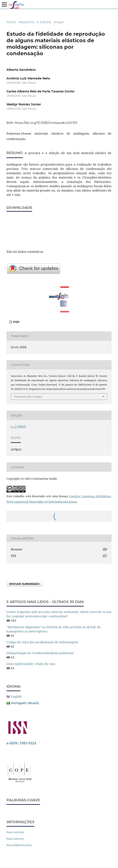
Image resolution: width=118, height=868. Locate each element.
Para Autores (15, 839)
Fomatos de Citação (28, 397)
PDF (16, 322)
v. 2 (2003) (44, 22)
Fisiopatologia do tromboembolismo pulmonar (40, 653)
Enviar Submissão (24, 584)
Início (11, 22)
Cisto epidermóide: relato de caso (31, 664)
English (16, 696)
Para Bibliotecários (19, 845)
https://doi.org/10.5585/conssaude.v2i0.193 (46, 123)
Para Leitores (15, 832)
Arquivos (26, 22)
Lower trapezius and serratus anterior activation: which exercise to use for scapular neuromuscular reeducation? (59, 614)
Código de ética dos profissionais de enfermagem (42, 642)
